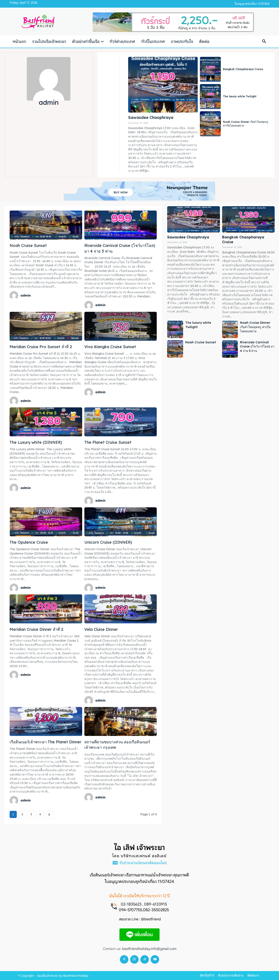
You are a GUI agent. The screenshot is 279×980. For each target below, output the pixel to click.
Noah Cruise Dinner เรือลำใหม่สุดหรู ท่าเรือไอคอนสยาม (255, 327)
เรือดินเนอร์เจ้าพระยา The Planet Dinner (45, 742)
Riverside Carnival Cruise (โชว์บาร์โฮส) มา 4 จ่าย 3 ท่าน (257, 347)
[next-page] (49, 815)
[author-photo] (15, 295)
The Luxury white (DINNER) (36, 442)
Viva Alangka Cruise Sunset (110, 347)
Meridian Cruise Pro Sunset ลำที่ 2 (41, 347)
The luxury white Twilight (240, 96)
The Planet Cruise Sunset (108, 442)
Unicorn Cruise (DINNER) (108, 542)
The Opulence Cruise (29, 542)
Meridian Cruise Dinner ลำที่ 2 (36, 629)
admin (26, 295)
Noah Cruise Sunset (28, 245)
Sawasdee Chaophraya (151, 117)
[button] (264, 42)
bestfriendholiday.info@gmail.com (149, 949)
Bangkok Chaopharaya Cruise (243, 69)
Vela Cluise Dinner (101, 629)
